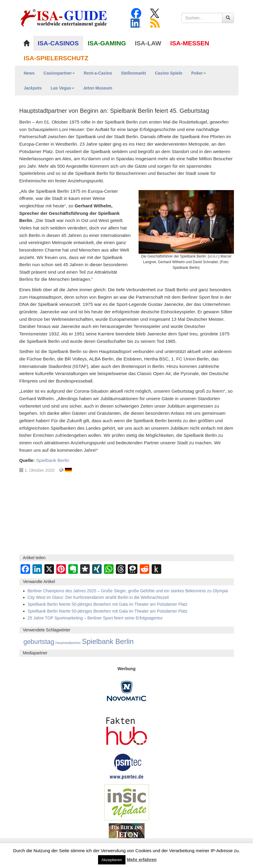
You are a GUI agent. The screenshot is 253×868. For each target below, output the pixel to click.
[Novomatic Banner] (127, 690)
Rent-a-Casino (98, 73)
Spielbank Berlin (53, 460)
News (29, 73)
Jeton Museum (98, 88)
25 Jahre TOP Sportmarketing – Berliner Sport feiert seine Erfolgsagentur (95, 618)
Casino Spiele (169, 73)
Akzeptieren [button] (112, 860)
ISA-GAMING (107, 43)
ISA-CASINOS (58, 43)
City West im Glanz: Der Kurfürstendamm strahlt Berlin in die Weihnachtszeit (98, 597)
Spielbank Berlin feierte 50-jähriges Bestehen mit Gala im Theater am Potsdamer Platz (108, 604)
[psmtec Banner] (127, 766)
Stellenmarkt (134, 73)
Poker (199, 73)
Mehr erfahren (142, 859)
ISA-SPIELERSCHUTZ (56, 58)
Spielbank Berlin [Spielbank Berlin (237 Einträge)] (108, 641)
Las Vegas (62, 88)
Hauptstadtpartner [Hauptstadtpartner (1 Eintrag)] (68, 643)
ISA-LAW (148, 43)
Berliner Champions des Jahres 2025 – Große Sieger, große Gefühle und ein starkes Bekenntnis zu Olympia (128, 591)
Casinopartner (59, 73)
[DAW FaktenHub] (127, 729)
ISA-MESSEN (190, 43)
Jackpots (33, 88)
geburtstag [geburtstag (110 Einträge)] (39, 642)
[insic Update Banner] (127, 802)
